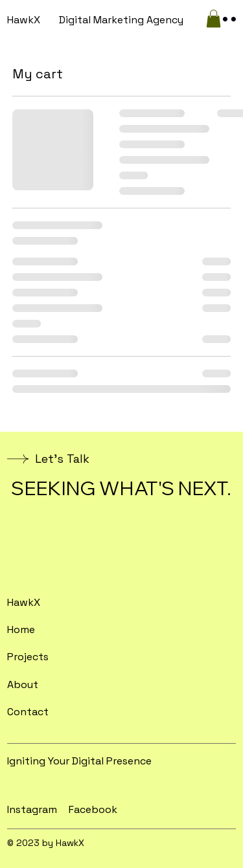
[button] (214, 18)
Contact (28, 712)
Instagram (32, 809)
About (23, 684)
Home (21, 629)
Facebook (93, 809)
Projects (28, 657)
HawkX (24, 20)
